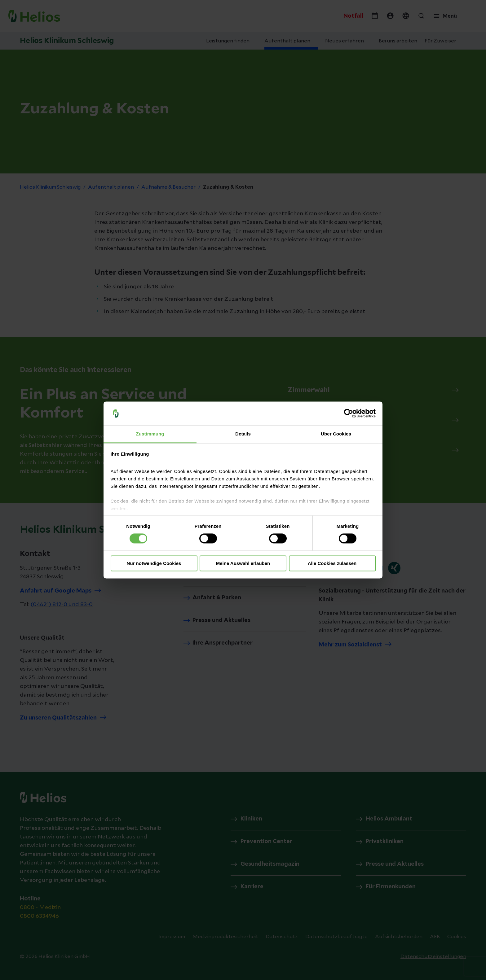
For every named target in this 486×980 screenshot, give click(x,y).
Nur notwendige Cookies (154, 563)
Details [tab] (243, 434)
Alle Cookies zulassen (332, 563)
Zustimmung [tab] (150, 434)
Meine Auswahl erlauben (243, 563)
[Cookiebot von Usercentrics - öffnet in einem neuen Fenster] (349, 413)
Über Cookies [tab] (336, 434)
